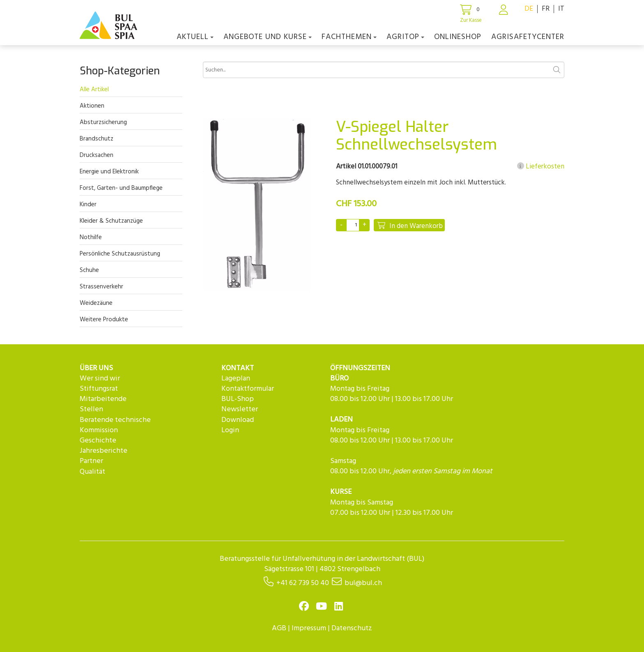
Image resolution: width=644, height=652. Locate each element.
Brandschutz (97, 139)
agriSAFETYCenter (528, 37)
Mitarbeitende (103, 399)
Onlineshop (458, 37)
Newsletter (240, 409)
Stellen (91, 409)
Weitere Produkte (104, 320)
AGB (279, 628)
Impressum (309, 628)
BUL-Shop (238, 399)
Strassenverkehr (101, 287)
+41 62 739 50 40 (303, 583)
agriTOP (405, 37)
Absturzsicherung (103, 122)
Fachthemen (349, 37)
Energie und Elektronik (109, 172)
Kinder (88, 205)
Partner (91, 461)
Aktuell (195, 37)
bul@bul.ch (363, 583)
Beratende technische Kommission (115, 425)
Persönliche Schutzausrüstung (120, 254)
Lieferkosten (541, 167)
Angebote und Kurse (268, 37)
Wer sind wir (100, 379)
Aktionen (92, 106)
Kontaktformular (248, 389)
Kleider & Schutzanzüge (111, 221)
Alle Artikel (94, 90)
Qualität (92, 472)
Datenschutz (352, 628)
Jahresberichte (103, 451)
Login (230, 430)
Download (238, 420)
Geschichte (98, 441)
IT (561, 9)
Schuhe (89, 270)
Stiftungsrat (99, 389)
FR (546, 9)
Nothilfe (91, 237)
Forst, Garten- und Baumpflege (121, 188)
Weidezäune (96, 303)
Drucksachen (97, 155)
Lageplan (236, 379)
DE (529, 9)
